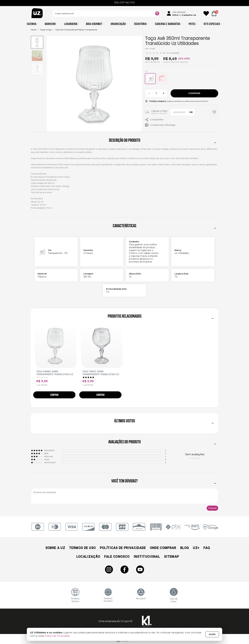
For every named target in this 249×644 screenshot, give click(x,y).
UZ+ (196, 548)
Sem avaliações (195, 454)
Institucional (147, 557)
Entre (175, 15)
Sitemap (172, 557)
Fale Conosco (117, 557)
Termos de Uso (82, 548)
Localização (88, 557)
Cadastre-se (189, 15)
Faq (207, 548)
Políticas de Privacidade (123, 548)
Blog (185, 548)
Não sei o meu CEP (159, 113)
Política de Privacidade (57, 636)
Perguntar (212, 508)
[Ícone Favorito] (206, 14)
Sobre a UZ (55, 548)
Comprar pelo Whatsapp (160, 125)
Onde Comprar (163, 548)
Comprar (194, 93)
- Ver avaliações (162, 53)
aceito (212, 634)
